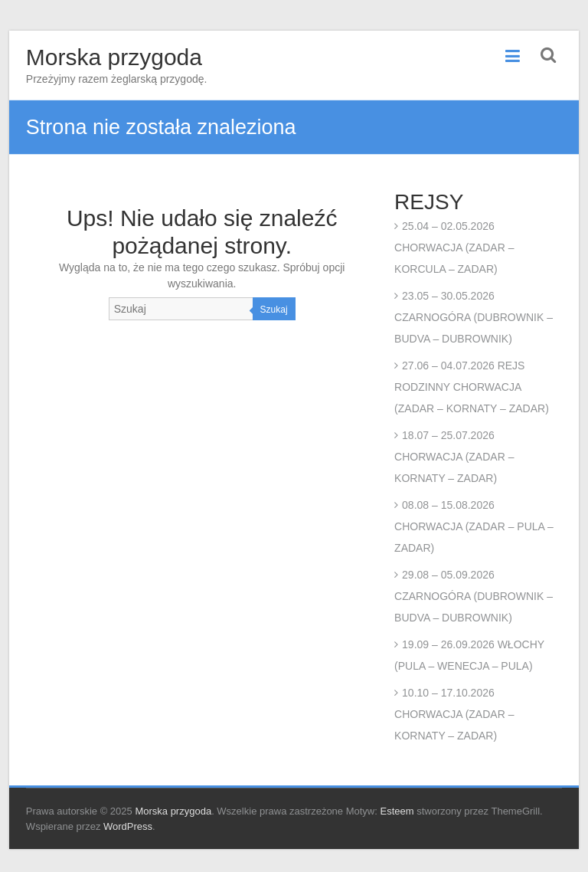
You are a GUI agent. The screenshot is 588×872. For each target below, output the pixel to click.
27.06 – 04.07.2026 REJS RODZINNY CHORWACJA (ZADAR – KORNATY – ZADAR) (472, 387)
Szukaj (274, 310)
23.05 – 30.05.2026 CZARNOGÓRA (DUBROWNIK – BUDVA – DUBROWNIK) (474, 317)
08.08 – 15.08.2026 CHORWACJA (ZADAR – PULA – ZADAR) (474, 526)
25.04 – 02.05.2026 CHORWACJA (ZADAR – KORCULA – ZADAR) (454, 248)
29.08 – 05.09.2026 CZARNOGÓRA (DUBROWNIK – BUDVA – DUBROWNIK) (474, 596)
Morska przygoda (114, 57)
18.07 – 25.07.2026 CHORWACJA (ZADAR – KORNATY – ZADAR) (454, 457)
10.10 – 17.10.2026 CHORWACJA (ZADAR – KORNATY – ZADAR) (454, 714)
